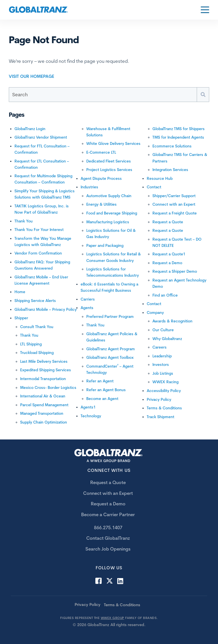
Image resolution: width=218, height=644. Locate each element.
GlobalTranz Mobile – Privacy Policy (46, 309)
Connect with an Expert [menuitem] (108, 493)
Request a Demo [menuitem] (108, 504)
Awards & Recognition (172, 321)
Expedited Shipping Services (46, 370)
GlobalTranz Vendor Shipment (41, 137)
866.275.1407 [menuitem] (108, 528)
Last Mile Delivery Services (44, 361)
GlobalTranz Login (30, 129)
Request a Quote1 (169, 254)
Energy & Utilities (101, 204)
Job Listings (163, 373)
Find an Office (165, 295)
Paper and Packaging (105, 245)
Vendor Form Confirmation (38, 253)
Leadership (162, 356)
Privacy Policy (159, 399)
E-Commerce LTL (101, 152)
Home (20, 292)
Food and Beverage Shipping (112, 213)
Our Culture (163, 330)
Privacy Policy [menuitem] (88, 605)
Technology (91, 416)
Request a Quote (168, 222)
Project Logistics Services (109, 170)
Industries (89, 187)
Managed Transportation (42, 413)
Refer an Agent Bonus (106, 390)
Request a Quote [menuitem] (108, 482)
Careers (160, 347)
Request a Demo (167, 263)
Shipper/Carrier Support (174, 196)
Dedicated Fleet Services (109, 161)
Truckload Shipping (37, 353)
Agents (87, 308)
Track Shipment (161, 417)
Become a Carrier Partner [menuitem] (108, 514)
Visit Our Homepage (32, 76)
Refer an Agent (100, 381)
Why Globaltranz (167, 339)
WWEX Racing (165, 382)
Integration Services (170, 170)
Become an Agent (102, 399)
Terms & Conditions (164, 408)
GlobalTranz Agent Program (111, 349)
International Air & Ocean (43, 396)
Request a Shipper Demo (175, 271)
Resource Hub (160, 178)
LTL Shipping (31, 344)
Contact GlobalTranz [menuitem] (108, 538)
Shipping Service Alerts (35, 301)
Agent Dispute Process (101, 178)
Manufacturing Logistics (108, 222)
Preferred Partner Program (110, 316)
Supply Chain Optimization (44, 422)
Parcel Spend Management (44, 405)
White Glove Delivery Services (113, 143)
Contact (154, 187)
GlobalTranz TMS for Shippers (179, 129)
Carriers (88, 299)
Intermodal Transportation (43, 379)
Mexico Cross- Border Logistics (48, 387)
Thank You (24, 221)
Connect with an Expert (174, 204)
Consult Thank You (37, 327)
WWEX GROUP (113, 618)
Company (155, 312)
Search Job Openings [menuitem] (108, 549)
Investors (161, 364)
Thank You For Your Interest (39, 230)
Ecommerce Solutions (172, 146)
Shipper (21, 318)
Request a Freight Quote (175, 213)
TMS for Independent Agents (178, 137)
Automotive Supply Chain (109, 196)
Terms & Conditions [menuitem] (122, 605)
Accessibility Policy (164, 391)
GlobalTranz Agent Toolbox (110, 357)
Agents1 (88, 407)
